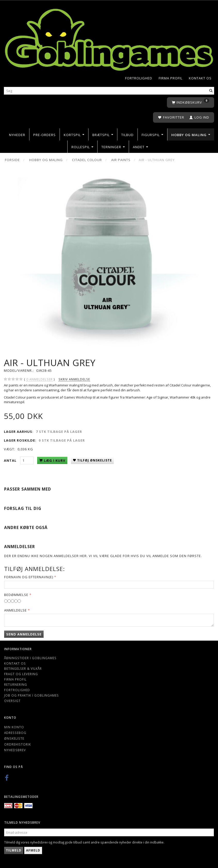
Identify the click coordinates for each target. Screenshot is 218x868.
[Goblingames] (109, 39)
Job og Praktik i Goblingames (31, 695)
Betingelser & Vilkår (23, 668)
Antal (11, 460)
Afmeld (33, 850)
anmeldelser (39, 379)
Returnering (16, 684)
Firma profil (171, 78)
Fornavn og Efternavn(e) (29, 577)
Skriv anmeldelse (74, 379)
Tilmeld (14, 850)
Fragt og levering (21, 674)
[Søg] (211, 91)
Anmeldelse (15, 610)
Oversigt (12, 701)
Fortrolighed (139, 78)
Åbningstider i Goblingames (30, 658)
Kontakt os (200, 78)
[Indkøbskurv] (191, 102)
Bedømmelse (16, 595)
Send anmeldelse (24, 634)
